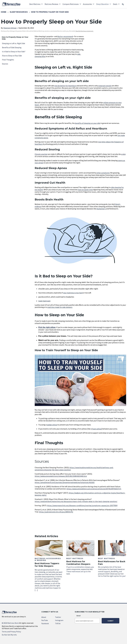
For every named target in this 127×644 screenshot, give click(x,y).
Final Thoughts (8, 60)
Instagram (59, 620)
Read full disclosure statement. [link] (85, 31)
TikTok (58, 623)
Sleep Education (104, 4)
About (44, 617)
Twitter (58, 617)
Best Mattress (36, 4)
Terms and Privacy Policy (11, 632)
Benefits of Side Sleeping (12, 47)
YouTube (45, 620)
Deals (116, 4)
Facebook (45, 623)
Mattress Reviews (53, 4)
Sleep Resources (19, 12)
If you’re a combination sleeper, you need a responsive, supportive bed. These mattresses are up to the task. (80, 558)
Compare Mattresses (72, 4)
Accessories (89, 4)
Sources (5, 64)
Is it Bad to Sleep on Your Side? (14, 52)
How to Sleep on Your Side (12, 56)
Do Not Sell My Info (9, 635)
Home (4, 12)
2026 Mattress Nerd (10, 623)
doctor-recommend (65, 36)
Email (79, 616)
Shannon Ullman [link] (10, 28)
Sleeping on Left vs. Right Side (14, 43)
